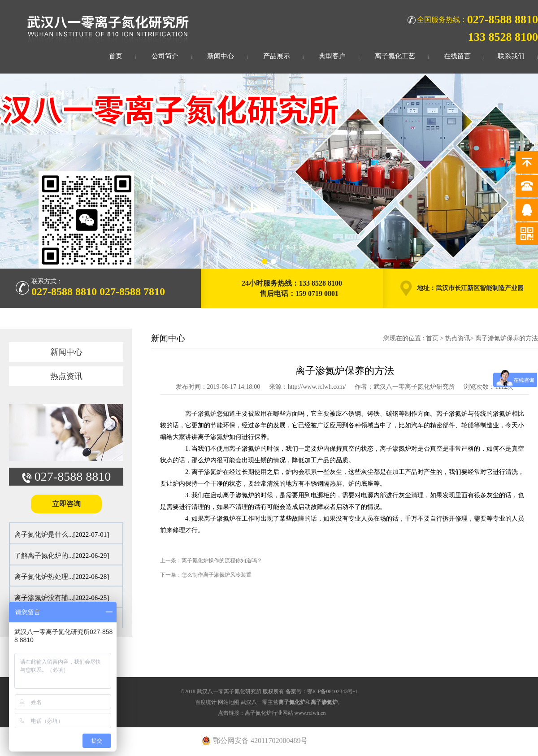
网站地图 (229, 702)
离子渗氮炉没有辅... (44, 598)
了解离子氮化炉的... (44, 556)
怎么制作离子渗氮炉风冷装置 (217, 575)
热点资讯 (66, 376)
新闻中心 (221, 56)
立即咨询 (66, 504)
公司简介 (165, 56)
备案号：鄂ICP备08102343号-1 (322, 691)
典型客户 (332, 56)
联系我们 (511, 56)
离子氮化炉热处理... (44, 577)
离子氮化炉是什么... (44, 534)
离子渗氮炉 (201, 414)
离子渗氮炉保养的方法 (507, 338)
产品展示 (277, 56)
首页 (116, 56)
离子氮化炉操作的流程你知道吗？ (222, 560)
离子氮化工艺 (395, 56)
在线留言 (457, 56)
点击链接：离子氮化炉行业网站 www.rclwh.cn (272, 713)
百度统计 (206, 702)
